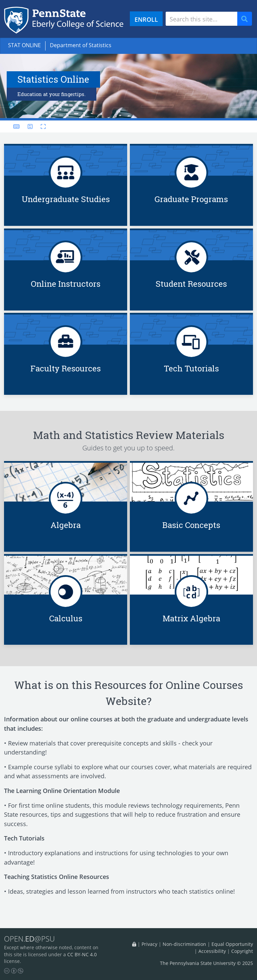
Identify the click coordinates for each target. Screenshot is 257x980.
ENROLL (146, 19)
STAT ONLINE (24, 45)
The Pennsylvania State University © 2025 (206, 963)
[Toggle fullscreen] (41, 126)
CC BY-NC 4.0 (82, 954)
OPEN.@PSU (29, 939)
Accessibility (212, 951)
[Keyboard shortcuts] (16, 126)
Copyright (242, 951)
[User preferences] (30, 126)
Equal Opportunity (232, 944)
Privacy (149, 944)
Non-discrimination (184, 944)
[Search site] (201, 19)
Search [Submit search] (247, 19)
